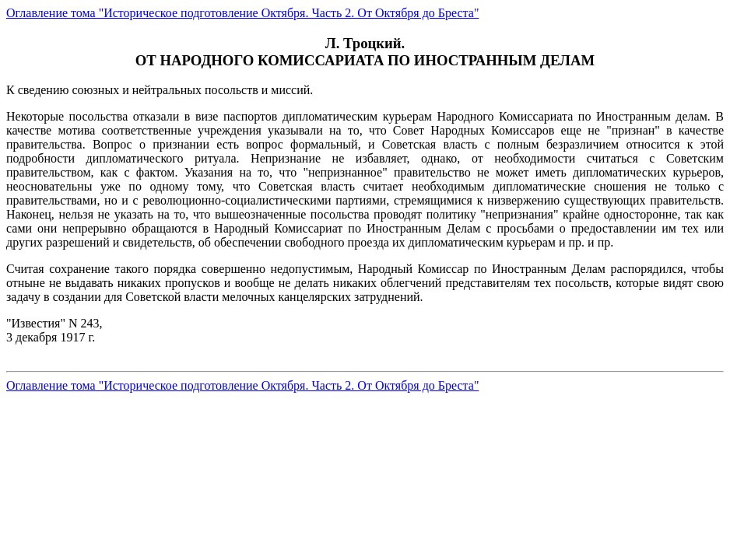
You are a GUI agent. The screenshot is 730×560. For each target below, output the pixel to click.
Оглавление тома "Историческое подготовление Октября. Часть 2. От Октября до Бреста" (242, 13)
